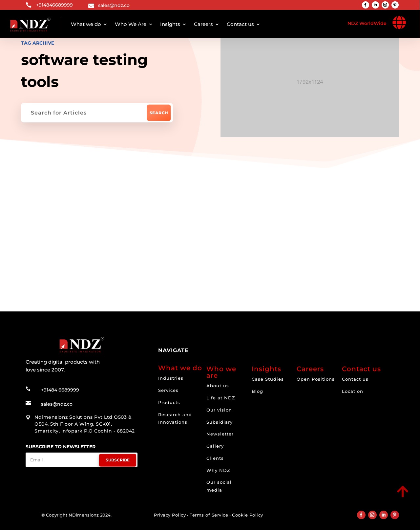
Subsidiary (220, 422)
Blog (257, 391)
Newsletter (220, 434)
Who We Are (131, 24)
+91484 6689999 (60, 390)
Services (168, 390)
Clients (215, 458)
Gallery (215, 446)
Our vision (219, 410)
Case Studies (268, 379)
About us (218, 386)
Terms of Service (209, 515)
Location (353, 391)
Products (169, 402)
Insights (170, 24)
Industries (171, 378)
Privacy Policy (170, 515)
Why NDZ (218, 470)
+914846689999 (54, 5)
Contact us (240, 24)
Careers (203, 24)
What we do (86, 24)
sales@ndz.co (114, 5)
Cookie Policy (248, 515)
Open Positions (316, 379)
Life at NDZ (221, 398)
